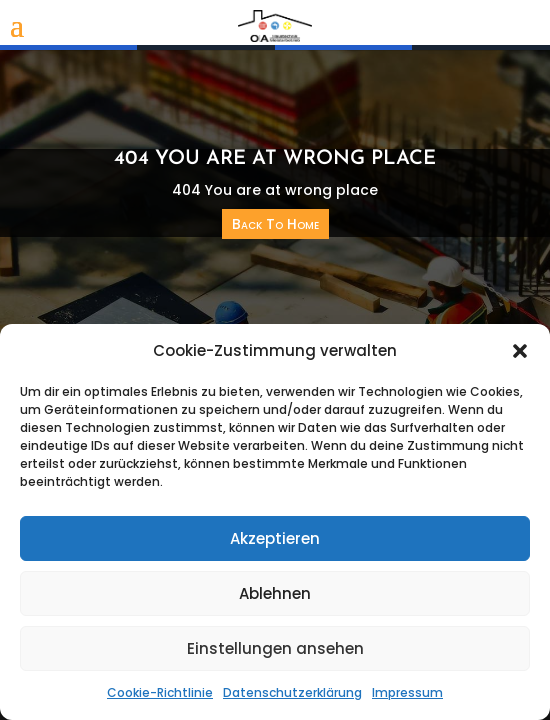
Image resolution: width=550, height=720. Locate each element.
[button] (520, 351)
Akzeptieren (275, 538)
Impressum (407, 692)
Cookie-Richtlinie (160, 692)
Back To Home (275, 224)
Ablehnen (275, 593)
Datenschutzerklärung (292, 692)
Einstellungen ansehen (275, 648)
